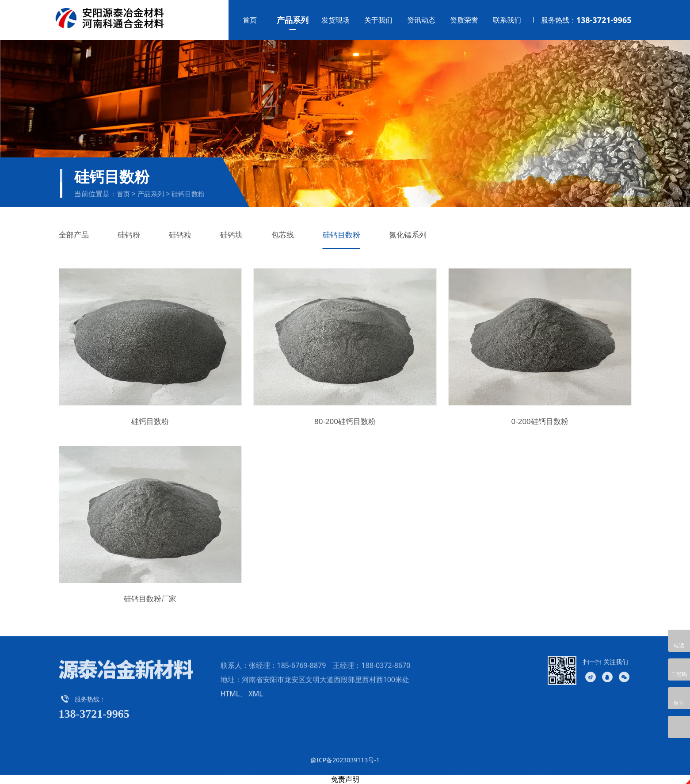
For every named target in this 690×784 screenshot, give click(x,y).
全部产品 (74, 235)
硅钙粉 (129, 235)
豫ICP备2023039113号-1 (345, 760)
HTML (230, 711)
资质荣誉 (464, 20)
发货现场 (335, 20)
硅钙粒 (180, 235)
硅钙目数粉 (188, 194)
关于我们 (378, 20)
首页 (250, 20)
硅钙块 (231, 235)
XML (255, 711)
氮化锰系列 (408, 235)
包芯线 (283, 235)
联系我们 (507, 20)
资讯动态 (421, 20)
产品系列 (293, 20)
